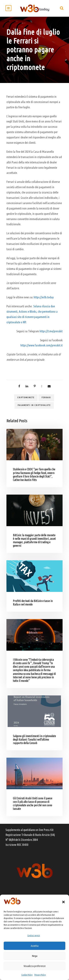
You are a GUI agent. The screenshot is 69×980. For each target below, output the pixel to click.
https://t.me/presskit (51, 331)
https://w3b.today (44, 297)
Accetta (35, 946)
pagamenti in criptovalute (34, 405)
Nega (35, 956)
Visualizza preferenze (35, 966)
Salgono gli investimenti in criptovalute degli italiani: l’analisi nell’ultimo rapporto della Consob (34, 739)
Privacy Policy (40, 975)
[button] (63, 902)
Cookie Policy (27, 975)
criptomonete (26, 397)
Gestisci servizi (34, 935)
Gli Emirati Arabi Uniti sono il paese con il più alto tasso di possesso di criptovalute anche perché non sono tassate (33, 804)
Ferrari (46, 397)
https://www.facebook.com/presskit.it (41, 345)
